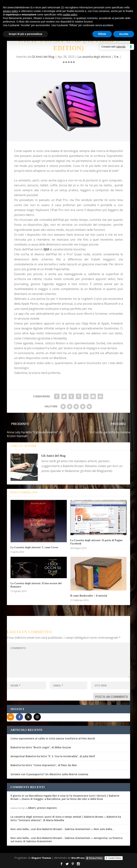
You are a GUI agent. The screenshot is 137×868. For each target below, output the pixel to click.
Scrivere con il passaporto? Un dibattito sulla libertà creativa (49, 774)
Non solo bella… (104, 829)
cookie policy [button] (70, 15)
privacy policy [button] (11, 11)
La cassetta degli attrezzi (94, 57)
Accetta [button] (124, 34)
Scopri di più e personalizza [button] (25, 34)
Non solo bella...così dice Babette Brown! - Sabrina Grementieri (50, 829)
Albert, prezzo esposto (42, 808)
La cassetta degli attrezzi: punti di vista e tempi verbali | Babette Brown (57, 817)
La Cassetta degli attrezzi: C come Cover (34, 547)
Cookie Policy (115, 858)
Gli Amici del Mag (43, 57)
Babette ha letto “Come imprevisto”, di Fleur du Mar (44, 765)
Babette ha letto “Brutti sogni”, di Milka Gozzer (41, 747)
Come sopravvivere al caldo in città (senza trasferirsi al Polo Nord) (53, 738)
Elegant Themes (41, 858)
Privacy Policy (96, 858)
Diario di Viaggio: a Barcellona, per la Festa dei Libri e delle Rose (62, 799)
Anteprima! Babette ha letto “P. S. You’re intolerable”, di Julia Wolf (53, 756)
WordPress (78, 858)
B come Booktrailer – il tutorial (89, 596)
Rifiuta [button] (102, 34)
